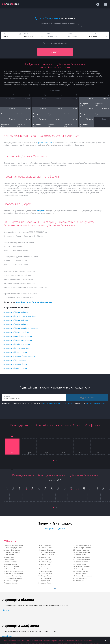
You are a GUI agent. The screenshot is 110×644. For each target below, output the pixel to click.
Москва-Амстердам (83, 557)
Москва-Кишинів (47, 550)
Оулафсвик (7, 636)
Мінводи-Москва (11, 564)
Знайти (55, 52)
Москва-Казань (46, 567)
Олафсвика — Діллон (55, 529)
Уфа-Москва (45, 581)
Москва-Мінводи (11, 562)
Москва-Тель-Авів (47, 555)
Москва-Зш (80, 581)
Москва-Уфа (45, 564)
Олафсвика (41, 211)
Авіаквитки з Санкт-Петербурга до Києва (20, 316)
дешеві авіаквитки (45, 143)
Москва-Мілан (81, 564)
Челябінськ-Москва (83, 567)
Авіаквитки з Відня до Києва (15, 360)
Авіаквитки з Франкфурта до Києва (18, 336)
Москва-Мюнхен (12, 583)
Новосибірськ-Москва (84, 548)
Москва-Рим (45, 569)
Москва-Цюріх (81, 569)
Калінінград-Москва (83, 559)
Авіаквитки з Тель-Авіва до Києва (17, 348)
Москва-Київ (10, 559)
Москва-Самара (46, 571)
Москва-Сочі (10, 557)
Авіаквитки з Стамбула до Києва (17, 344)
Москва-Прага (81, 555)
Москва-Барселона (82, 550)
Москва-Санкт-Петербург (14, 545)
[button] (54, 460)
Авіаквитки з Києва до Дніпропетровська (20, 356)
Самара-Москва (46, 576)
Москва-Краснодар (13, 567)
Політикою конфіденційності (95, 404)
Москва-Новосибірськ (84, 545)
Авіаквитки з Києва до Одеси (15, 364)
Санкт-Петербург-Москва (14, 548)
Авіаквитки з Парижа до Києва (16, 324)
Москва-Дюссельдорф (84, 576)
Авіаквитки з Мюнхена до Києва (16, 332)
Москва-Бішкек (81, 574)
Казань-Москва (46, 574)
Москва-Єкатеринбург (14, 576)
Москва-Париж (46, 545)
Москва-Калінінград (83, 552)
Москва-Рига (45, 557)
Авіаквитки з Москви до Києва (16, 312)
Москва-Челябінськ (83, 562)
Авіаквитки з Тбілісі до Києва (15, 352)
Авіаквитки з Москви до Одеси (16, 320)
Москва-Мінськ (46, 578)
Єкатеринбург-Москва (14, 578)
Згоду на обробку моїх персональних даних (59, 404)
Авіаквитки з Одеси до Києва (15, 368)
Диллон (6, 610)
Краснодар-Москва (13, 569)
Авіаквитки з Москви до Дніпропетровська (21, 328)
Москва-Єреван (46, 548)
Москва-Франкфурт (48, 552)
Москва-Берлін (46, 583)
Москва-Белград (82, 578)
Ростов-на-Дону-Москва (15, 574)
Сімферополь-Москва (13, 552)
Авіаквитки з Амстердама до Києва (18, 340)
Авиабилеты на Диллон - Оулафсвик (34, 302)
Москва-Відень (46, 559)
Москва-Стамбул (12, 581)
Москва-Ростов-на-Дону (15, 571)
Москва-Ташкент (82, 571)
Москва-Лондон (47, 562)
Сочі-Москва (10, 555)
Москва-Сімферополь (13, 550)
